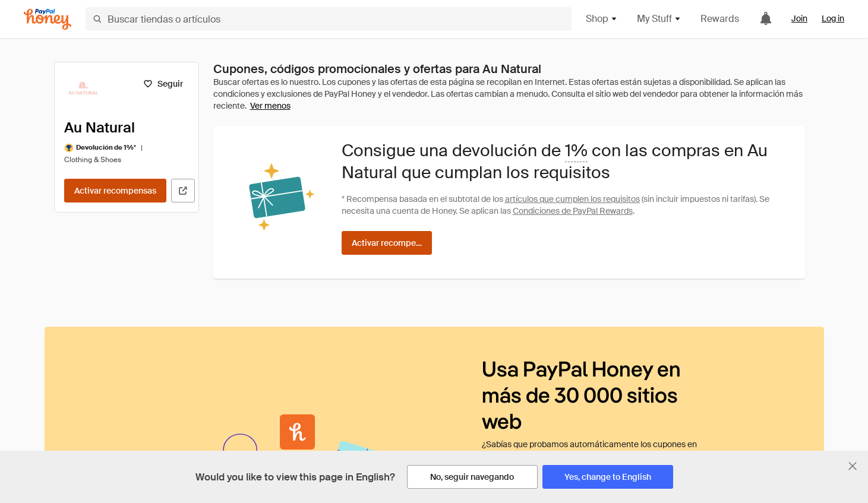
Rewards (720, 19)
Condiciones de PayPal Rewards (573, 211)
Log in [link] (833, 18)
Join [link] (799, 18)
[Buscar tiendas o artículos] (329, 19)
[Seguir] (163, 84)
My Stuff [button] (659, 19)
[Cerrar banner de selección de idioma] (853, 466)
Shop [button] (602, 19)
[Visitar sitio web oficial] (183, 191)
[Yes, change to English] (608, 477)
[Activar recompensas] (115, 191)
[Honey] (48, 19)
